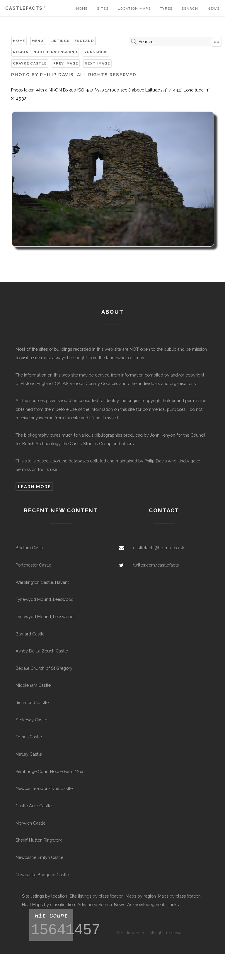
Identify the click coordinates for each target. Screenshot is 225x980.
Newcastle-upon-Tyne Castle (44, 788)
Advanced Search (95, 904)
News (213, 9)
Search (190, 9)
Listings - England (72, 41)
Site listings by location (45, 896)
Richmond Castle (32, 702)
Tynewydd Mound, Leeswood (45, 599)
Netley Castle (29, 754)
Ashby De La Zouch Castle (42, 651)
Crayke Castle (30, 63)
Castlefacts (25, 8)
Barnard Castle (30, 634)
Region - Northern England (45, 52)
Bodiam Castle (30, 548)
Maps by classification (179, 896)
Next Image (97, 63)
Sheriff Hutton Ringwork (39, 840)
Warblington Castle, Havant (42, 582)
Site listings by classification (97, 896)
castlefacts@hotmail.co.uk (159, 548)
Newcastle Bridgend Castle (42, 875)
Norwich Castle (30, 823)
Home (82, 9)
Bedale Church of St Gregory (44, 668)
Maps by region (141, 896)
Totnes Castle (29, 737)
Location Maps (134, 9)
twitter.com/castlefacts (156, 565)
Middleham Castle (33, 685)
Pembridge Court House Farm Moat (50, 771)
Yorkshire (96, 52)
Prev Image (66, 63)
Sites (103, 9)
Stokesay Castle (31, 720)
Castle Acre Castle (34, 806)
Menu (37, 41)
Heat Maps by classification (48, 904)
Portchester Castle (33, 565)
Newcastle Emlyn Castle (39, 857)
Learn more (34, 487)
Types (166, 9)
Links (174, 904)
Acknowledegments (147, 904)
